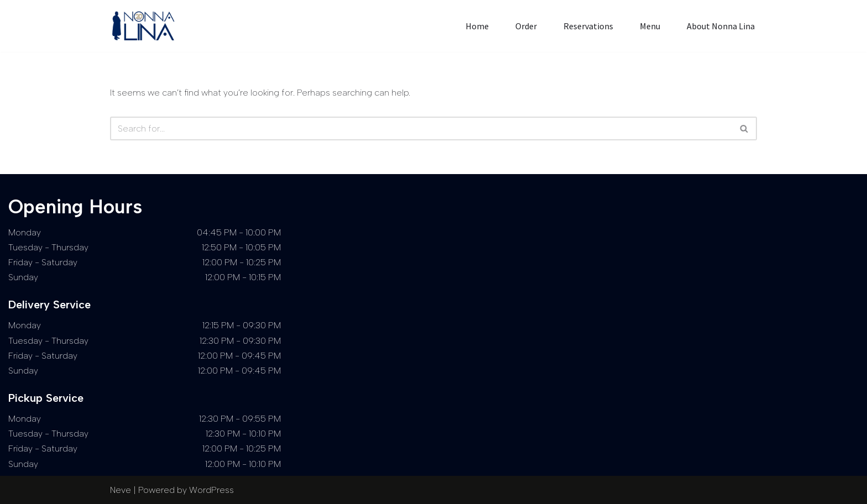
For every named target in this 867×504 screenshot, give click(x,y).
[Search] (421, 128)
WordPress (211, 490)
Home (477, 26)
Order (526, 26)
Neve (121, 490)
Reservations (588, 26)
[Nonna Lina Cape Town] (146, 26)
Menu (650, 26)
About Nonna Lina (721, 26)
